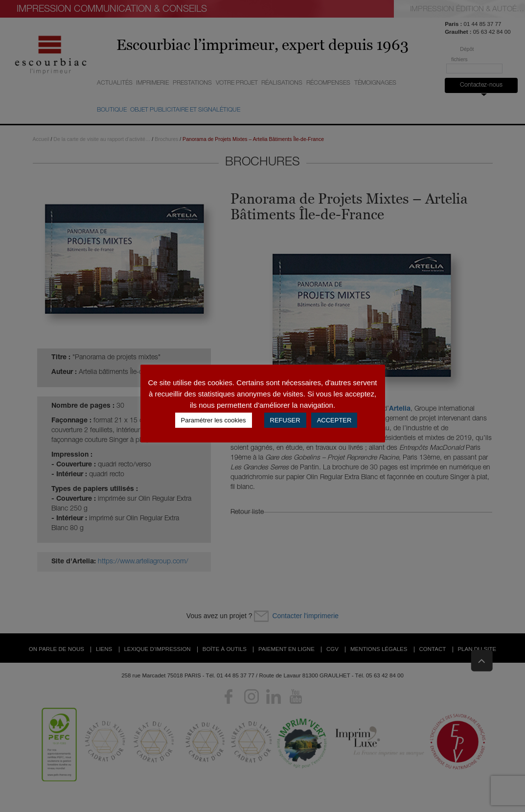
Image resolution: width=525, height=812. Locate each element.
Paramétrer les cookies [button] (214, 420)
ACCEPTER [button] (334, 420)
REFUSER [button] (285, 420)
